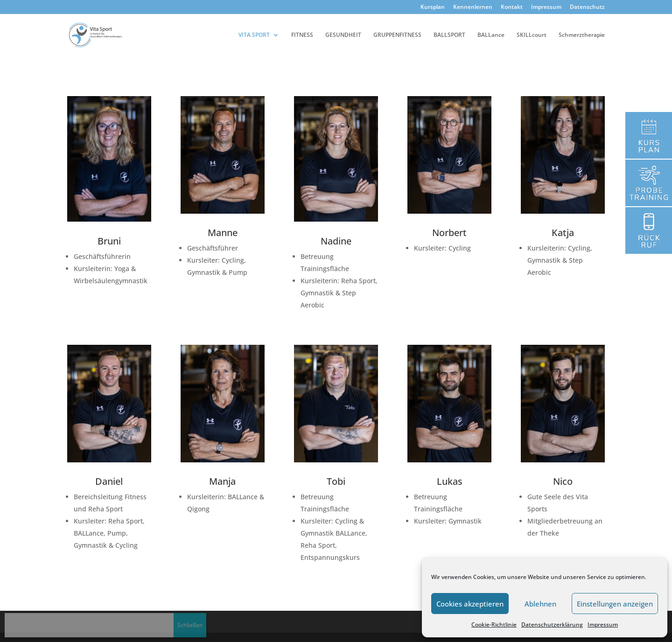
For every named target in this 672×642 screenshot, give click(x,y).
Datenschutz (587, 7)
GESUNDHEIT (343, 35)
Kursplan (433, 7)
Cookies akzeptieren (470, 604)
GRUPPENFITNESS (397, 35)
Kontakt (512, 7)
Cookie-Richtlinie (494, 625)
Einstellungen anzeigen (615, 604)
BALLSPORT (449, 35)
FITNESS (302, 35)
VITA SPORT (254, 35)
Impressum (603, 625)
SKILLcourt (532, 35)
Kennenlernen (473, 7)
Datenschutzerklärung (552, 625)
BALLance (491, 35)
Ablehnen (540, 604)
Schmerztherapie (582, 35)
